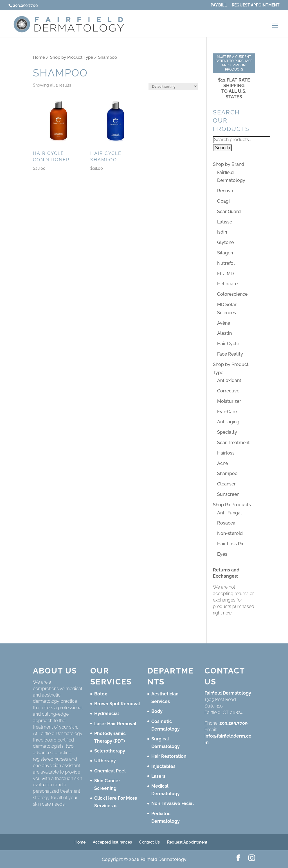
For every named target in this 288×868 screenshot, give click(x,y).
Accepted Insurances (112, 842)
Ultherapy (105, 761)
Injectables (163, 766)
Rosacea (226, 523)
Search (222, 148)
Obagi (223, 201)
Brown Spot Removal (117, 704)
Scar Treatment (233, 443)
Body (157, 711)
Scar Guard (229, 212)
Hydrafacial (107, 714)
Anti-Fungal (229, 513)
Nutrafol (226, 263)
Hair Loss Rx (230, 544)
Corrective (228, 391)
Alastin (224, 333)
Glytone (225, 242)
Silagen (225, 253)
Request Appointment (256, 5)
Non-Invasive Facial (173, 803)
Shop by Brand (229, 164)
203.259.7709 (233, 723)
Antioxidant (229, 380)
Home (39, 57)
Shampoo (227, 473)
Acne (222, 463)
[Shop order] (173, 86)
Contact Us (149, 842)
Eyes (222, 554)
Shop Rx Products (232, 505)
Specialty (227, 432)
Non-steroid (230, 533)
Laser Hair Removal (115, 724)
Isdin (222, 232)
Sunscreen (228, 494)
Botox (101, 694)
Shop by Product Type (72, 57)
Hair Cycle (228, 344)
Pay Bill (219, 5)
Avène (224, 323)
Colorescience (232, 294)
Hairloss (226, 453)
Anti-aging (228, 422)
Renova (225, 191)
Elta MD (225, 274)
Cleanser (226, 484)
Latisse (225, 222)
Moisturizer (229, 401)
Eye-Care (227, 412)
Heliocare (227, 284)
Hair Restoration (169, 756)
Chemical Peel (110, 771)
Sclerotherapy (110, 751)
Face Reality (230, 354)
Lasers (158, 776)
